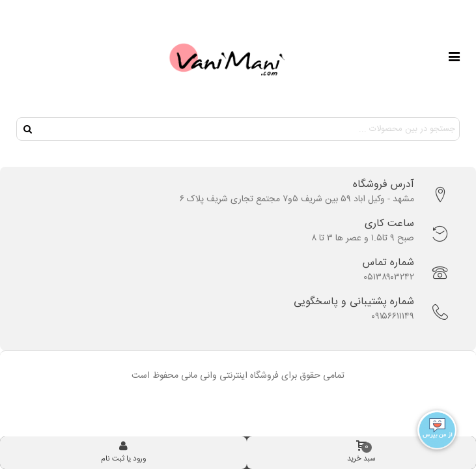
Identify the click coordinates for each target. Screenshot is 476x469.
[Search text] (249, 129)
